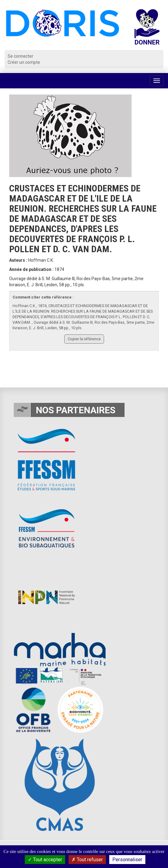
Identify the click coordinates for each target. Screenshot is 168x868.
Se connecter (21, 56)
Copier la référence (84, 339)
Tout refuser (87, 860)
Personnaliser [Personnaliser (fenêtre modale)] (127, 860)
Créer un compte (24, 62)
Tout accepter (45, 860)
